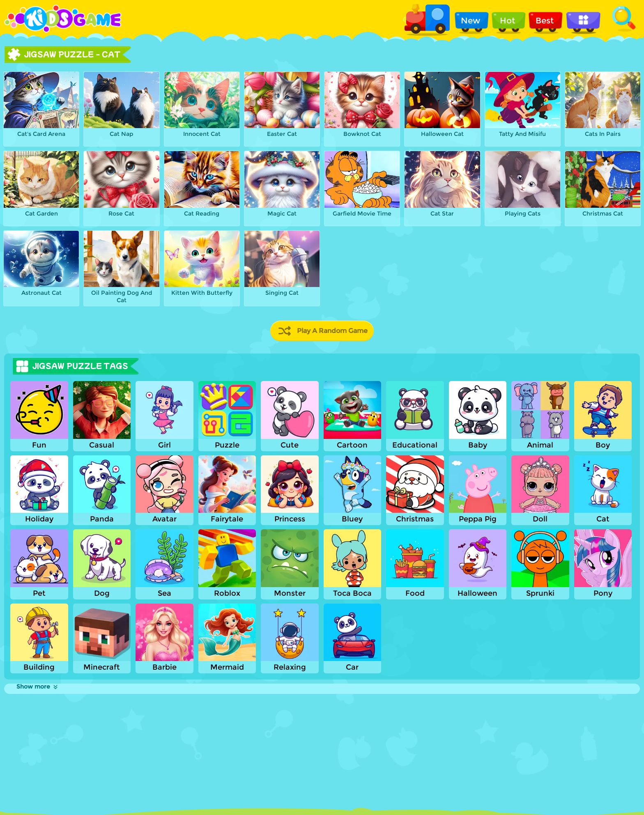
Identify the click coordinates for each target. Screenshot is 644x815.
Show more (38, 686)
